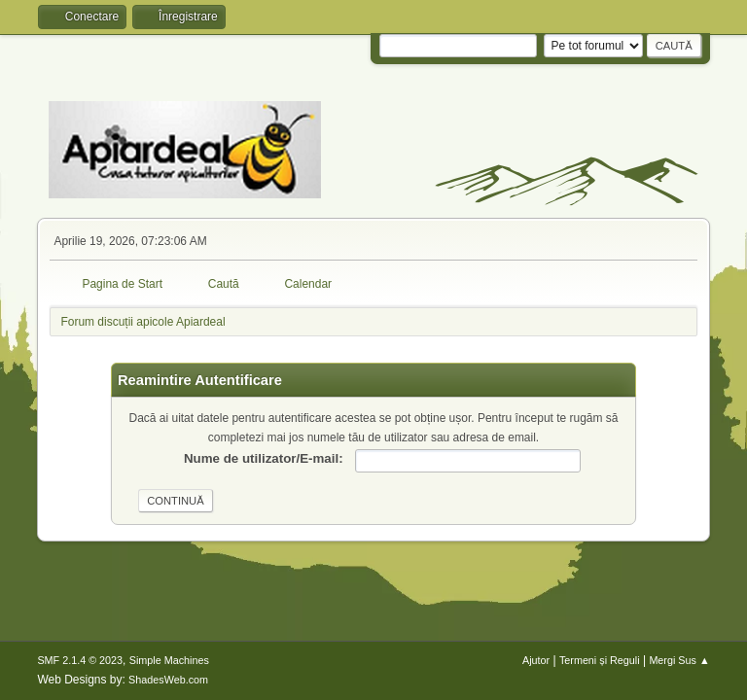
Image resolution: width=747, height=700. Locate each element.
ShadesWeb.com (168, 680)
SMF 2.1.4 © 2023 (80, 660)
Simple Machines (169, 660)
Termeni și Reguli (600, 660)
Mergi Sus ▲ (679, 660)
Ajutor (536, 660)
